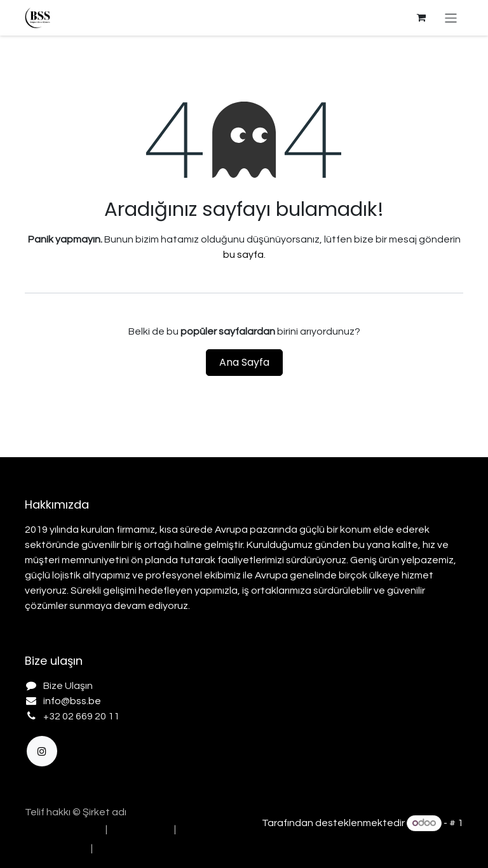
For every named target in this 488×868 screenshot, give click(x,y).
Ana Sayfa (244, 362)
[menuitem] (62, 829)
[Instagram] (42, 751)
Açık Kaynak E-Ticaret (412, 839)
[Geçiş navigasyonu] (451, 17)
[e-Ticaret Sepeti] (421, 18)
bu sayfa (243, 255)
